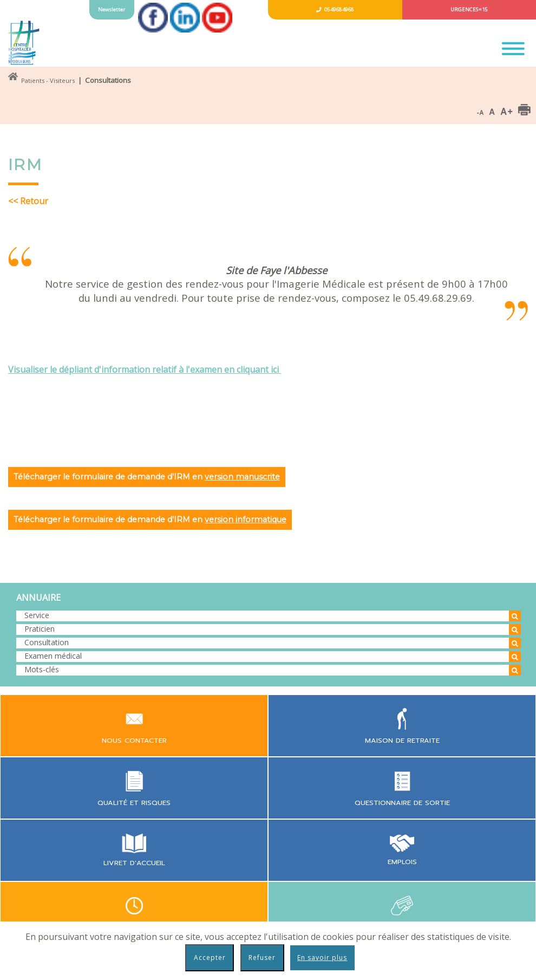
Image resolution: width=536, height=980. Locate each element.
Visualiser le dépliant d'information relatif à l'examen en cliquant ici (145, 369)
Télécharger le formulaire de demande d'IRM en (147, 477)
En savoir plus (322, 958)
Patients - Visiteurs (48, 80)
